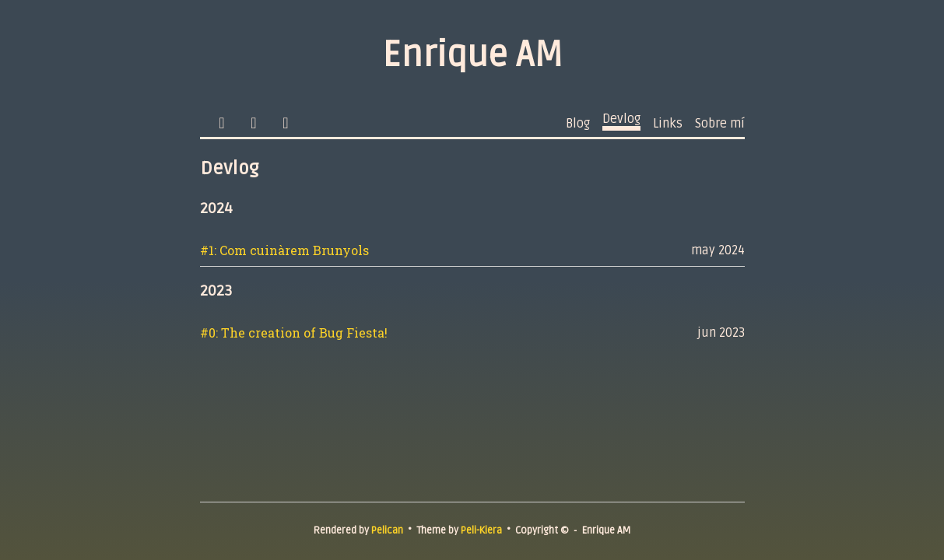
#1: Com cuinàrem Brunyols (284, 250)
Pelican (387, 530)
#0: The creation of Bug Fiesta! (294, 332)
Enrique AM (472, 55)
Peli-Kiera (481, 530)
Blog (578, 124)
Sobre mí (720, 124)
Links (668, 124)
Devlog (621, 119)
